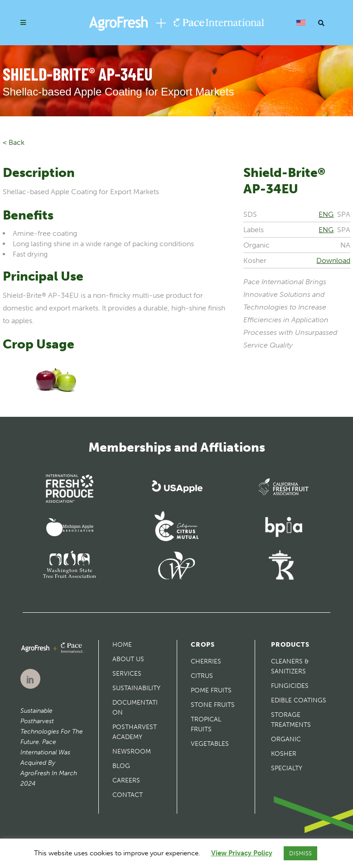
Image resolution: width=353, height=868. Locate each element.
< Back (14, 142)
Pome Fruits (211, 690)
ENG (326, 214)
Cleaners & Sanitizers (290, 666)
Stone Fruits (213, 705)
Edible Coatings (299, 700)
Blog (121, 766)
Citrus (202, 676)
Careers (126, 780)
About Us (128, 659)
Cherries (206, 661)
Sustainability (136, 688)
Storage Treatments (291, 720)
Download (333, 260)
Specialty (287, 768)
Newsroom (132, 751)
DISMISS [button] (300, 853)
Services (127, 674)
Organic (286, 739)
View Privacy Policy (242, 853)
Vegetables (210, 744)
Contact (128, 795)
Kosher (284, 754)
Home (122, 645)
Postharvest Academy (135, 732)
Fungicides (290, 686)
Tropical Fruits (206, 724)
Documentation (135, 708)
